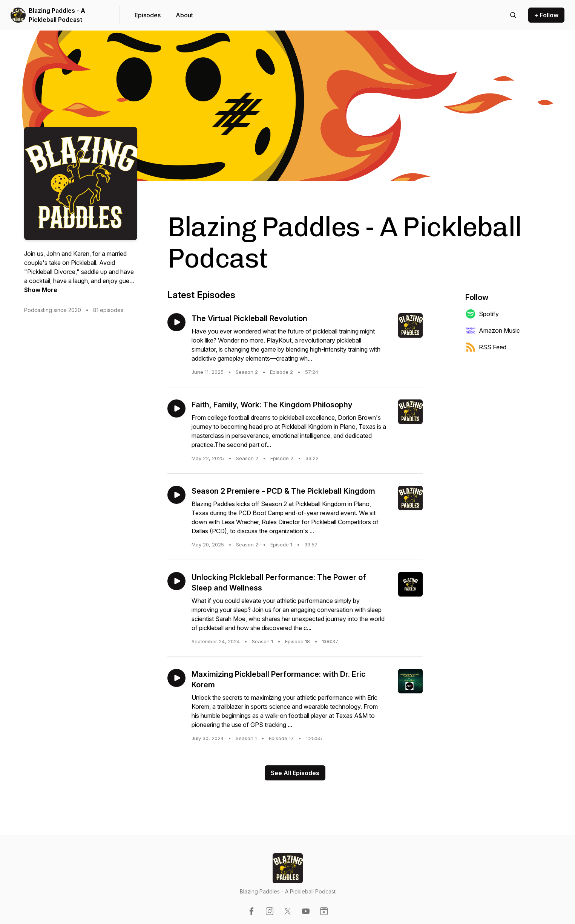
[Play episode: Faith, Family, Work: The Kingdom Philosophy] (176, 408)
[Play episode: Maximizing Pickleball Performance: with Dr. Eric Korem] (176, 678)
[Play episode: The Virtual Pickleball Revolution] (176, 322)
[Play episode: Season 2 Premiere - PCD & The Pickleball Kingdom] (176, 495)
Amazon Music (493, 330)
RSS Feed (486, 347)
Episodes (148, 15)
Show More (41, 290)
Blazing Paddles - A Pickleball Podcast (57, 15)
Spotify (482, 314)
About (184, 15)
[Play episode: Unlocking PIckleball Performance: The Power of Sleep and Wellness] (176, 581)
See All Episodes (295, 773)
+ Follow (546, 15)
